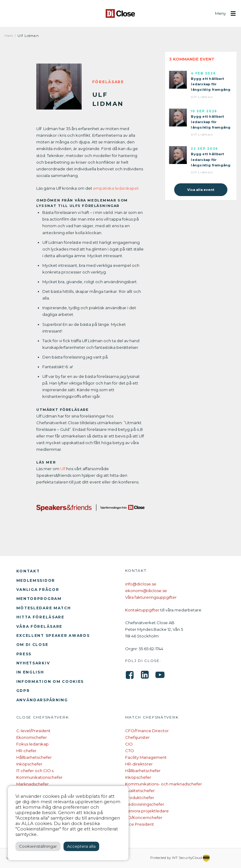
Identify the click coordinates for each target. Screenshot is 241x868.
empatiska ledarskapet (116, 188)
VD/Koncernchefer (144, 817)
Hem (9, 36)
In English (30, 672)
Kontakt (28, 571)
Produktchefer (140, 798)
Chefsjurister (137, 737)
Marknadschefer (33, 784)
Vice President (140, 824)
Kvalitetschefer (140, 791)
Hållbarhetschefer (34, 757)
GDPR (23, 691)
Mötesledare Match (44, 608)
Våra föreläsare (39, 626)
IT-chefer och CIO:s (35, 771)
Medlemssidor (36, 580)
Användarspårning (42, 700)
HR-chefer (26, 751)
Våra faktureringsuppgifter (151, 597)
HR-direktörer (139, 764)
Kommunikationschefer (39, 777)
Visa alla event (201, 190)
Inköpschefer (29, 764)
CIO (129, 744)
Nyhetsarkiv (33, 663)
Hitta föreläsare (40, 617)
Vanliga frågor (38, 590)
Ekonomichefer (32, 737)
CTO (130, 751)
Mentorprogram (39, 599)
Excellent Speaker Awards (53, 635)
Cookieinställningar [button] (38, 846)
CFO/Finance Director (147, 731)
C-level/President (33, 731)
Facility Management (146, 757)
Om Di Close (32, 645)
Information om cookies (50, 681)
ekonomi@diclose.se (146, 591)
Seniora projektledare (147, 811)
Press (24, 654)
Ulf (63, 469)
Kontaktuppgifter (142, 610)
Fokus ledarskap (33, 744)
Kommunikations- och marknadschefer (164, 784)
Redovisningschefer (145, 804)
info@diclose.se (141, 584)
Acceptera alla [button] (81, 846)
